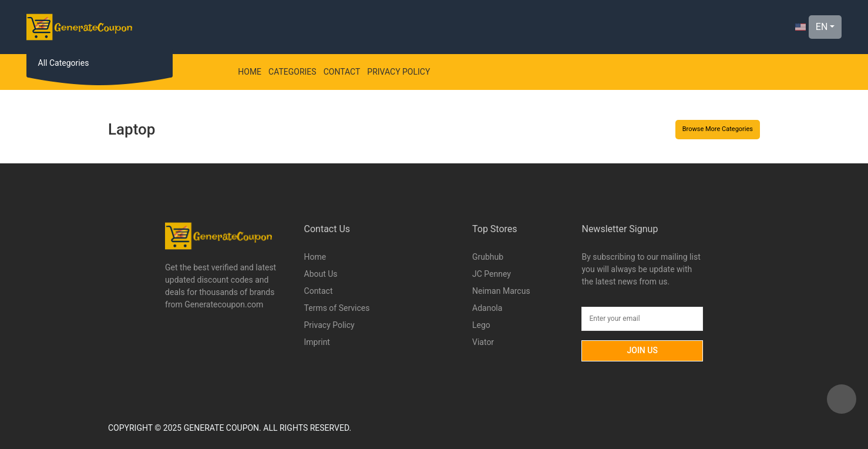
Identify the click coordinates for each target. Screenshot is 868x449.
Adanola (487, 308)
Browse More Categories (718, 129)
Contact (342, 72)
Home (250, 72)
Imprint (317, 342)
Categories (292, 72)
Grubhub (488, 257)
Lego (481, 325)
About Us (321, 274)
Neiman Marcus (501, 291)
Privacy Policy (398, 72)
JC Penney (492, 274)
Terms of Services (337, 308)
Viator (483, 342)
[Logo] (79, 27)
